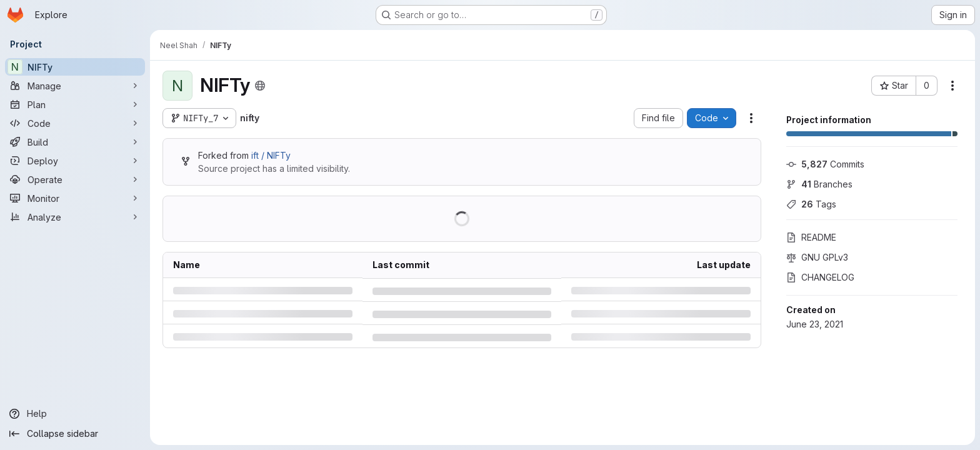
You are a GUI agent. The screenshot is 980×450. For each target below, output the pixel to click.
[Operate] (75, 179)
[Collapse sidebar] (75, 434)
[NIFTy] (75, 67)
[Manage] (75, 86)
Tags (811, 204)
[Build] (75, 142)
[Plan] (75, 104)
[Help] (75, 414)
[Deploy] (75, 161)
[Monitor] (75, 198)
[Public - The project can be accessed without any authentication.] (260, 86)
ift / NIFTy (271, 155)
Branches (819, 184)
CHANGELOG (820, 277)
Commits (825, 164)
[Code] (75, 123)
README (811, 237)
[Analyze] (75, 217)
